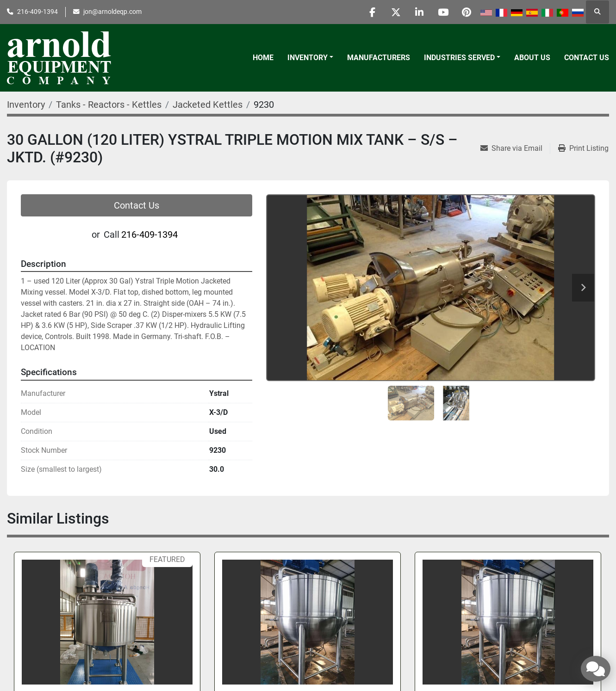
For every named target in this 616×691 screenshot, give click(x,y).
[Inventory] (26, 105)
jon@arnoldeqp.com (112, 12)
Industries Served (459, 58)
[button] (310, 58)
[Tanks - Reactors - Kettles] (109, 105)
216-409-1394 (37, 12)
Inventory (308, 58)
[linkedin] (419, 12)
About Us (532, 58)
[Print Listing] (583, 148)
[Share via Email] (515, 148)
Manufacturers (379, 58)
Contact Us (587, 58)
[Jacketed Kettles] (208, 105)
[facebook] (372, 12)
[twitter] (396, 12)
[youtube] (443, 12)
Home (263, 58)
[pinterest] (467, 12)
